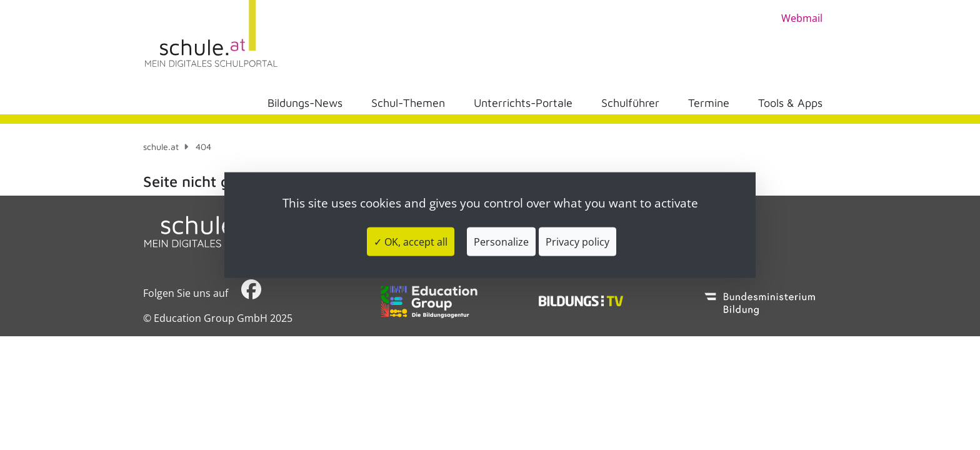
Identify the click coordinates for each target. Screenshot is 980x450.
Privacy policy (577, 241)
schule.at (161, 147)
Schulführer (630, 103)
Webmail (802, 18)
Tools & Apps (790, 103)
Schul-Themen (408, 103)
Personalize (501, 241)
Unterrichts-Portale (523, 103)
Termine (709, 103)
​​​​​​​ (251, 293)
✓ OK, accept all (411, 241)
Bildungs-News (305, 103)
